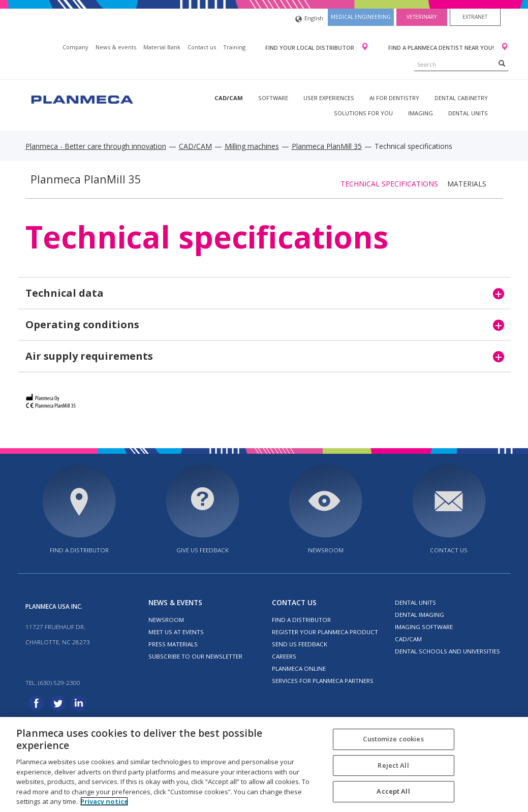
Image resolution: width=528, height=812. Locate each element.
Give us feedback (203, 550)
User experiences (329, 98)
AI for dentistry (394, 98)
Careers (284, 656)
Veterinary (422, 17)
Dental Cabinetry (461, 98)
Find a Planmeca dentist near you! (442, 48)
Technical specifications (389, 184)
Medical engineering (361, 17)
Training (234, 47)
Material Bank (162, 47)
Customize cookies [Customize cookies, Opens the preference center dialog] (393, 739)
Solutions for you (363, 113)
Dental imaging (420, 615)
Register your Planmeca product (325, 632)
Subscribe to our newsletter (195, 656)
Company (75, 47)
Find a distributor (79, 550)
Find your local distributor (310, 48)
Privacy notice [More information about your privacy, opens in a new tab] (104, 801)
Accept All (393, 792)
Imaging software (424, 627)
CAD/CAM (229, 98)
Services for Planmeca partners (323, 681)
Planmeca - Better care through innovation (96, 146)
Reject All (393, 765)
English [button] (309, 19)
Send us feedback (300, 644)
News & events (116, 47)
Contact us (202, 47)
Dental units (468, 113)
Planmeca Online (299, 668)
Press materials (173, 644)
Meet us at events (176, 632)
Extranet (475, 17)
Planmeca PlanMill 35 (327, 146)
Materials (467, 184)
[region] (264, 764)
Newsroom (326, 550)
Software (273, 98)
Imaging (421, 113)
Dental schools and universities (447, 651)
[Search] (502, 63)
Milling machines (252, 146)
